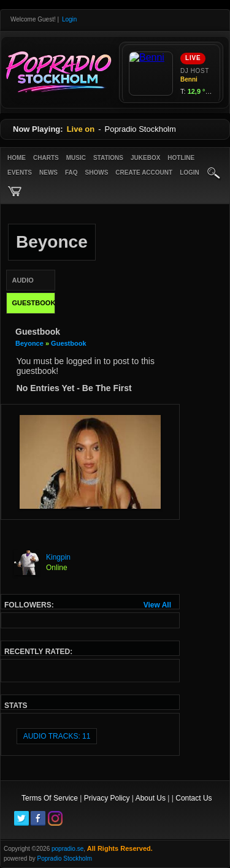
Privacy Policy (107, 798)
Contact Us (194, 798)
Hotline (181, 158)
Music (76, 158)
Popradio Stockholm (64, 858)
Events (20, 173)
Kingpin (58, 557)
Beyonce (30, 343)
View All (157, 605)
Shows (97, 173)
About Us (151, 798)
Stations (108, 158)
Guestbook (68, 343)
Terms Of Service (50, 798)
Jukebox (145, 158)
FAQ (71, 173)
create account (144, 173)
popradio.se (67, 849)
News (48, 173)
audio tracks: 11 (57, 736)
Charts (46, 158)
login (190, 173)
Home (17, 158)
